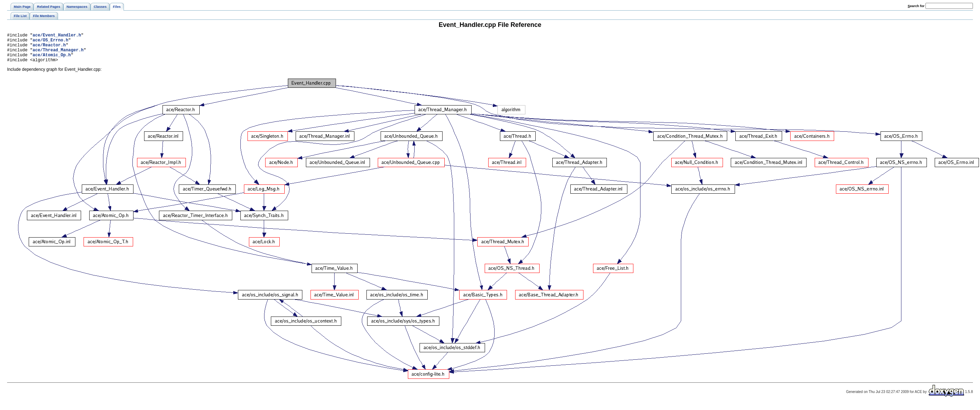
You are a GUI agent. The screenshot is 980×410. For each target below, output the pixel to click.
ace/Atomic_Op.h (52, 60)
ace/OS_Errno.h (50, 42)
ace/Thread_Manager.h (58, 54)
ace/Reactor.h (49, 48)
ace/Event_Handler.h (57, 36)
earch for (916, 6)
